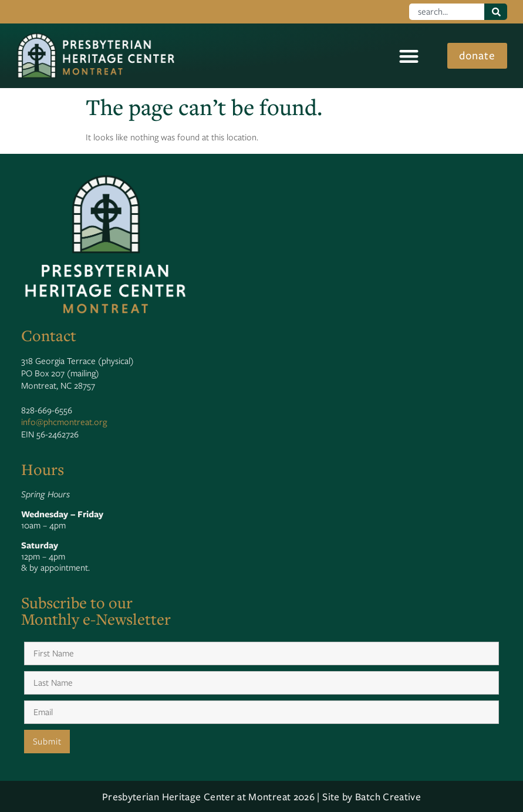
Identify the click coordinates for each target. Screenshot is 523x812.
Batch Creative (388, 797)
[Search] (496, 12)
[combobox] (447, 12)
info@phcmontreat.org (64, 422)
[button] (408, 56)
